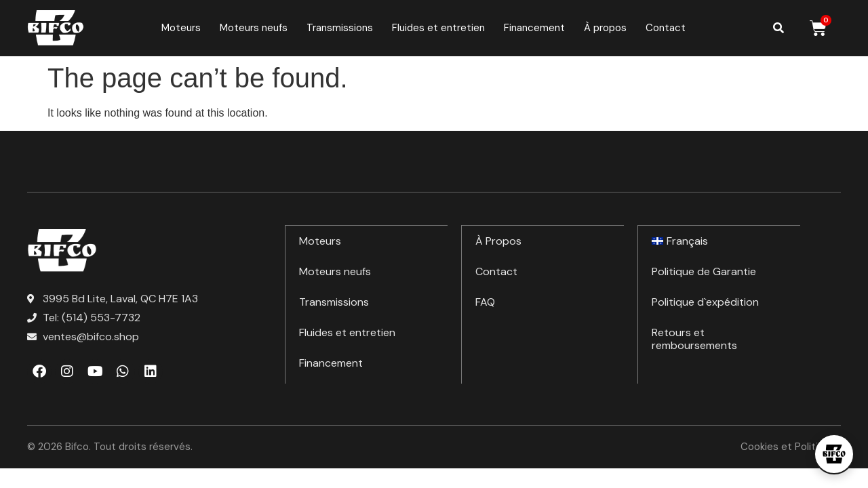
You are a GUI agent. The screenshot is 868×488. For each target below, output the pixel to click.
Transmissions (340, 28)
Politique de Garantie (704, 271)
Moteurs (181, 28)
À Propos (498, 240)
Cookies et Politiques (791, 447)
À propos (605, 28)
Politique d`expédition (705, 301)
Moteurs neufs (254, 28)
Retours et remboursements (694, 338)
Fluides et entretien (438, 28)
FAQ (485, 301)
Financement (534, 28)
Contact (666, 28)
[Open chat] (834, 454)
